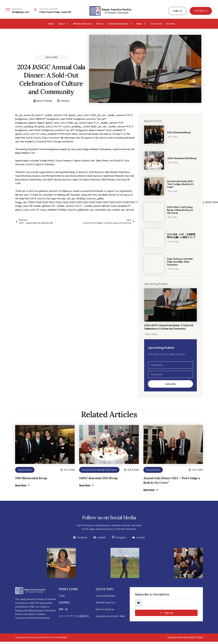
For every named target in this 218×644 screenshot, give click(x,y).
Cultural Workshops (120, 24)
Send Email (17, 9)
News (141, 24)
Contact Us (156, 24)
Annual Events (89, 470)
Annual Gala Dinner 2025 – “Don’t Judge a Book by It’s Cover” (181, 184)
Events (100, 24)
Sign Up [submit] (166, 612)
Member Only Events (107, 470)
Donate (171, 24)
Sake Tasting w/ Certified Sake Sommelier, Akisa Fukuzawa (181, 262)
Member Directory (83, 24)
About (64, 24)
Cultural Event (25, 470)
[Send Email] (8, 10)
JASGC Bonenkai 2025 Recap (99, 478)
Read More (22, 485)
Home (51, 24)
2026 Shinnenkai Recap (179, 132)
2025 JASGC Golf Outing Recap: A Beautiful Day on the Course (181, 210)
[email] (170, 602)
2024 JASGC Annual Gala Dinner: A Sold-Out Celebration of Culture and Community (170, 327)
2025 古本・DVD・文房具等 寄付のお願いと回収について (183, 236)
